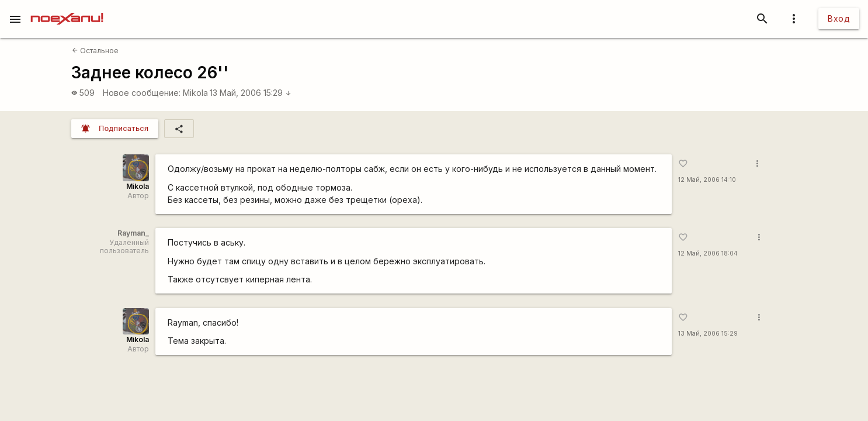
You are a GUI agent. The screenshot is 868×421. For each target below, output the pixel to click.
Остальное (95, 51)
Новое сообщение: (142, 93)
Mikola (195, 93)
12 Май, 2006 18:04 (708, 253)
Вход (839, 18)
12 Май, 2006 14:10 (707, 180)
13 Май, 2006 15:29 (251, 93)
